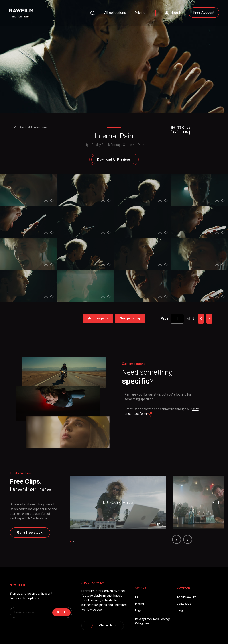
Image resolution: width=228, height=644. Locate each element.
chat (137, 615)
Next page (131, 520)
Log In (167, 14)
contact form (154, 615)
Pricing (134, 14)
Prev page (99, 520)
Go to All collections (34, 329)
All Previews (114, 361)
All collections (109, 14)
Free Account (198, 14)
